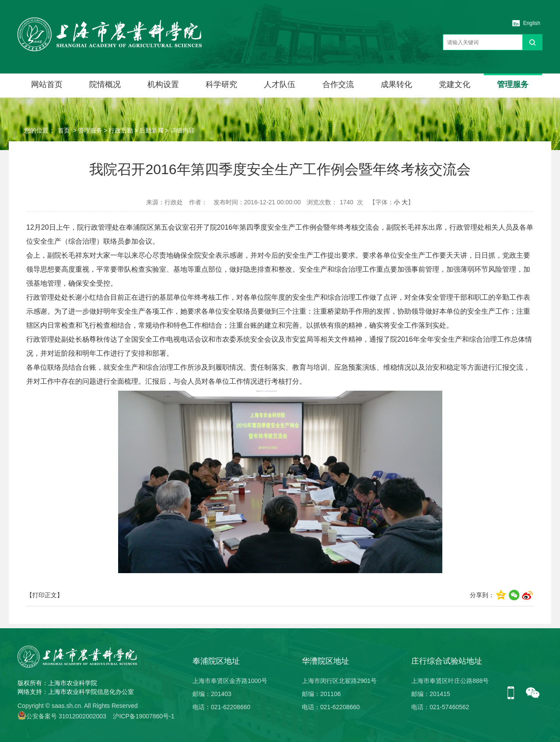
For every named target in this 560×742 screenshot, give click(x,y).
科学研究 (221, 84)
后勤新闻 (151, 130)
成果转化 (396, 84)
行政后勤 (121, 130)
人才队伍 (280, 84)
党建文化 (455, 84)
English (532, 23)
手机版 (514, 693)
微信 (533, 693)
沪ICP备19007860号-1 (143, 716)
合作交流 (338, 84)
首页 (64, 130)
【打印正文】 (45, 595)
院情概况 (105, 84)
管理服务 (513, 84)
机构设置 (163, 84)
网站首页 (47, 84)
